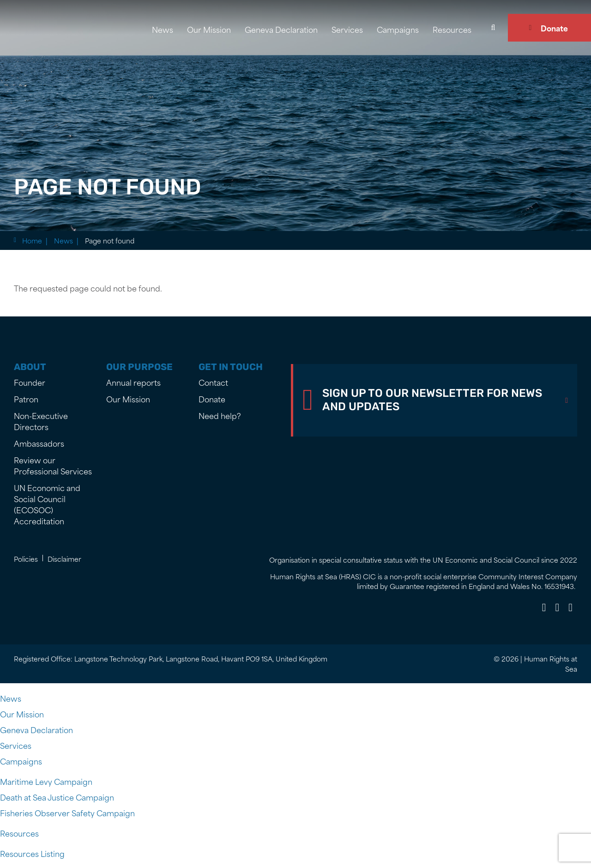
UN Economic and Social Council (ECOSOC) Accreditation (47, 504)
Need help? (220, 415)
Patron (26, 399)
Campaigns (398, 29)
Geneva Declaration (281, 29)
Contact (213, 382)
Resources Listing (32, 853)
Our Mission (209, 29)
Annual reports (133, 382)
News (163, 29)
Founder (30, 382)
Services (347, 29)
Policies (26, 559)
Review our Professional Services (53, 465)
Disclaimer (64, 559)
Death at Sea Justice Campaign (57, 797)
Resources (452, 29)
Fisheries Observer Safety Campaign (67, 813)
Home (32, 240)
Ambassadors (39, 443)
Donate (554, 28)
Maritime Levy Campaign (46, 781)
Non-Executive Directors (41, 421)
